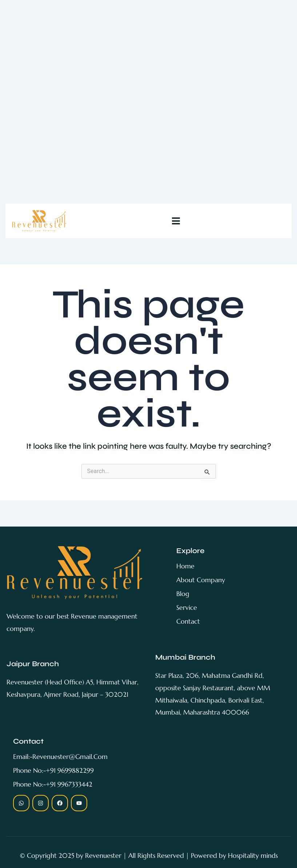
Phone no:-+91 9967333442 (53, 784)
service (187, 607)
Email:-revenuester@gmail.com (60, 757)
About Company (201, 580)
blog (183, 594)
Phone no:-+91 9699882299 (53, 770)
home (185, 566)
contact (188, 621)
